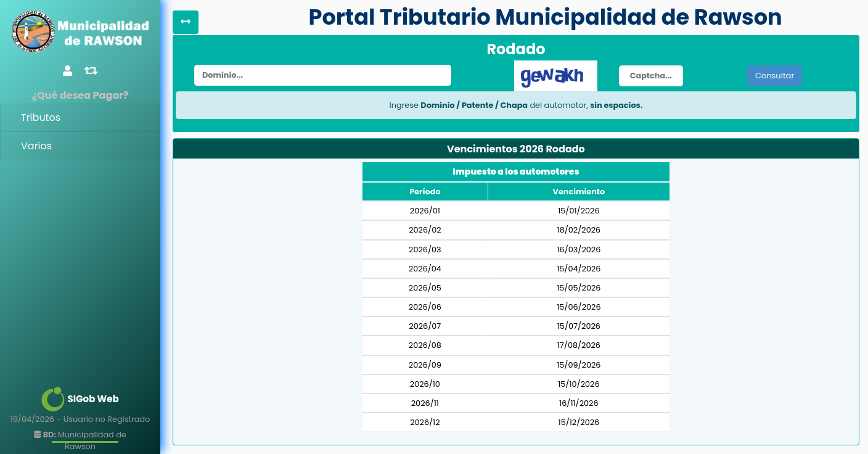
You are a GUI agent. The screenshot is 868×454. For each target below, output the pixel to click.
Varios (36, 146)
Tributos (41, 118)
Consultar (775, 76)
